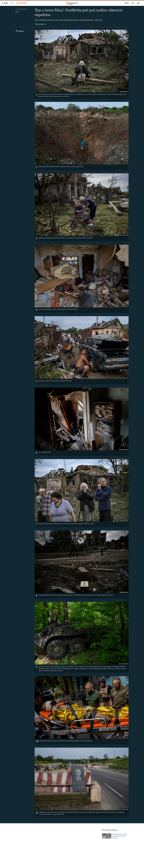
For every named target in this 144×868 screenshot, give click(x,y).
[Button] (20, 32)
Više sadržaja (40, 24)
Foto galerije (22, 3)
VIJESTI (127, 3)
